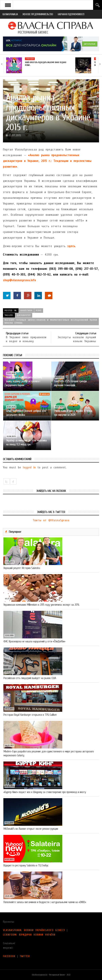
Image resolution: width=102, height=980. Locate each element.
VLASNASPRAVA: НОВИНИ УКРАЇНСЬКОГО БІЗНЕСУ (34, 930)
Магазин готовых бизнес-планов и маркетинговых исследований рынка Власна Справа (51, 321)
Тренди (30, 59)
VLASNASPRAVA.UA (10, 14)
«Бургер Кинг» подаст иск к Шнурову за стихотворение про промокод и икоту (45, 792)
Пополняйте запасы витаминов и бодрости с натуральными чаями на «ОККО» (45, 902)
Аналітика (26, 310)
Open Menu (8, 5)
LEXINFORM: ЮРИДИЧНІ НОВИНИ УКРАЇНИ (29, 935)
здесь (71, 246)
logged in (29, 467)
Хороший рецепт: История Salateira (22, 568)
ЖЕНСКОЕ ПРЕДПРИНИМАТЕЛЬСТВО (38, 14)
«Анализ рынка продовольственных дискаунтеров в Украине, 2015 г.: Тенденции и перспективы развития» (47, 161)
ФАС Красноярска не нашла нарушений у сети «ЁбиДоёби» (34, 641)
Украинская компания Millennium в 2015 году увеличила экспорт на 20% (41, 605)
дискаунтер (24, 315)
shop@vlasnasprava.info (19, 280)
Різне (39, 310)
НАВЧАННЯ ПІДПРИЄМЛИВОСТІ (71, 14)
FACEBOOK (9, 956)
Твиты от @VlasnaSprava (51, 520)
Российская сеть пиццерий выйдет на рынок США (30, 678)
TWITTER (25, 956)
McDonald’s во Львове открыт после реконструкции (31, 829)
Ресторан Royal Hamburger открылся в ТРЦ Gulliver (30, 715)
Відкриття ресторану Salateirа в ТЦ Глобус (26, 865)
